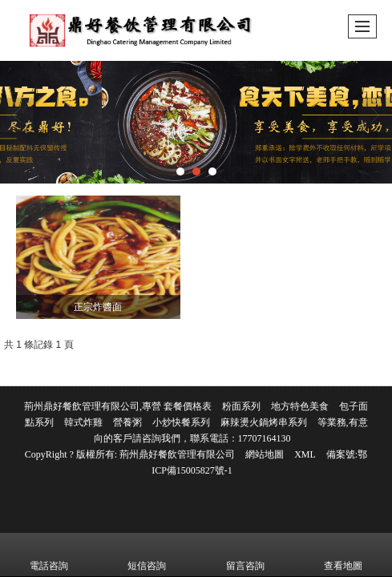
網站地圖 (265, 454)
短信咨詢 (147, 555)
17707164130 (265, 438)
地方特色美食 (300, 406)
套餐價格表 (188, 406)
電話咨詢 (49, 555)
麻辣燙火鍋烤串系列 (264, 422)
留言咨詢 (245, 555)
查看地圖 (343, 555)
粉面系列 (241, 406)
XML (305, 454)
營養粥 (127, 422)
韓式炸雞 (83, 422)
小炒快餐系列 (181, 422)
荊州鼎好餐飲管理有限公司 (177, 454)
